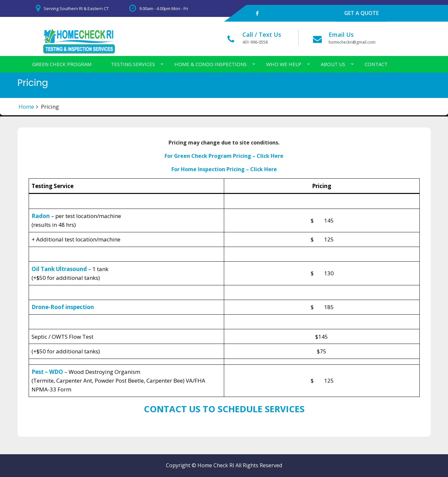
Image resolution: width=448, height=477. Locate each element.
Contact (376, 64)
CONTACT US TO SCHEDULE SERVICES (224, 409)
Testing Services (133, 64)
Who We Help (284, 64)
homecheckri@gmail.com (352, 42)
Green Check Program (62, 64)
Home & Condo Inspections (210, 64)
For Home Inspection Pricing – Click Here (224, 169)
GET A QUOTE (361, 13)
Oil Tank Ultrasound (59, 269)
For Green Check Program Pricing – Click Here (224, 156)
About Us (333, 64)
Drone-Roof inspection (63, 307)
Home (26, 107)
